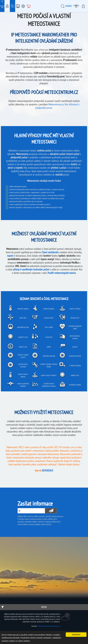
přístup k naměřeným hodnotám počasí (31, 269)
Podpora (23, 6)
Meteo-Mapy (7, 6)
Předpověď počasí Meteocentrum (49, 626)
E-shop (29, 6)
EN (2, 7)
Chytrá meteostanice (18, 6)
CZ (2, 1)
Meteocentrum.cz (56, 104)
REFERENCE (48, 470)
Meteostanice (12, 6)
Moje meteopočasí (77, 6)
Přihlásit (84, 6)
